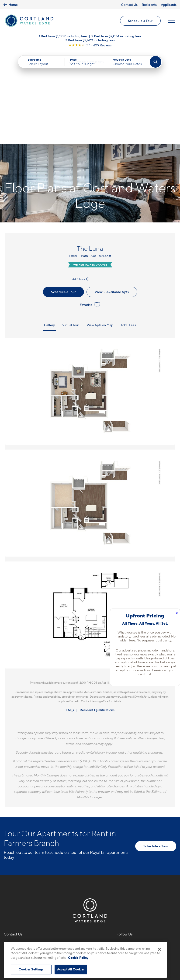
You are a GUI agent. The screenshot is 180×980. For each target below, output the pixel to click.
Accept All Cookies (71, 969)
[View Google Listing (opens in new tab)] (90, 46)
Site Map (111, 939)
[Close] (159, 949)
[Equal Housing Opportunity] (6, 878)
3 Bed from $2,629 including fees (90, 41)
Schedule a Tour (140, 21)
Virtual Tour (71, 232)
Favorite (90, 212)
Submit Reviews (89, 939)
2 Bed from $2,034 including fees (116, 37)
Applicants (169, 5)
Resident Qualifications (97, 618)
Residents (149, 5)
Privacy (68, 939)
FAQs (70, 618)
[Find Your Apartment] (156, 63)
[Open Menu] (171, 21)
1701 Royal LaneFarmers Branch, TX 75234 (27, 863)
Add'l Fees (81, 186)
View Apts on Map (100, 232)
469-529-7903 (17, 852)
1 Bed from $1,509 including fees (63, 37)
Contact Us (129, 5)
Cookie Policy (78, 958)
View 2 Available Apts (112, 199)
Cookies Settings (31, 969)
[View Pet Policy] (43, 878)
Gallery (49, 232)
